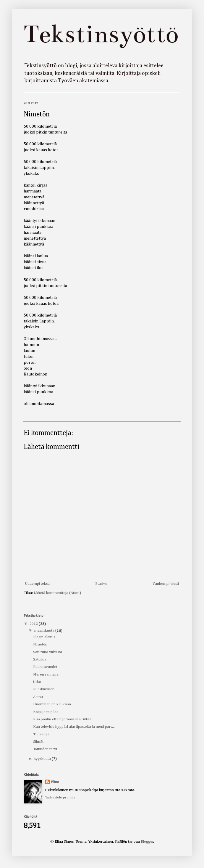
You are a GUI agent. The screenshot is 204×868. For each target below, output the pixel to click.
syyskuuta (43, 759)
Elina (55, 782)
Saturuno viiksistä (48, 652)
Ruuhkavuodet (45, 667)
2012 (34, 624)
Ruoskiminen (44, 689)
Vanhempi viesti (166, 584)
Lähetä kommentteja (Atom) (57, 593)
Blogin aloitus (44, 637)
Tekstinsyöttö (101, 34)
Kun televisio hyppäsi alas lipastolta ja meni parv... (74, 727)
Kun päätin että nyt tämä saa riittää (62, 719)
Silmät (38, 742)
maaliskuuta (45, 631)
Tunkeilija (41, 734)
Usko (37, 682)
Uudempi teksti (37, 584)
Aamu (38, 697)
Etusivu (101, 584)
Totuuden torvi (45, 749)
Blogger (147, 842)
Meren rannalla (46, 675)
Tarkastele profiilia (60, 797)
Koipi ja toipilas (46, 712)
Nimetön (40, 644)
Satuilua (40, 659)
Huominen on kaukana (52, 704)
